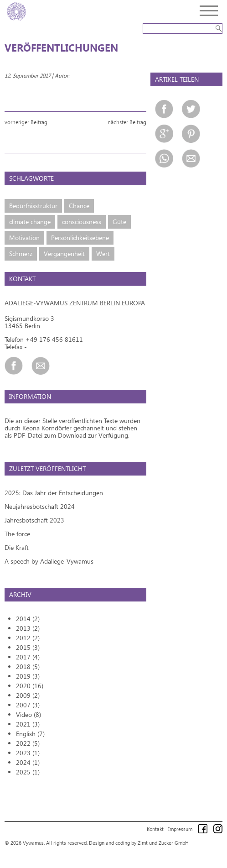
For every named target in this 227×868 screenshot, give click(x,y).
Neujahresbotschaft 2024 (40, 506)
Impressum (180, 829)
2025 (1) (28, 772)
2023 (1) (28, 753)
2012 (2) (28, 638)
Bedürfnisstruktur (33, 206)
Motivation (24, 238)
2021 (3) (28, 724)
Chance (79, 206)
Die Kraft (17, 547)
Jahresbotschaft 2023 (34, 520)
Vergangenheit (64, 254)
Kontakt (155, 829)
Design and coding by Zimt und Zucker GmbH (139, 843)
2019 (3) (28, 676)
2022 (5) (28, 743)
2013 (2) (28, 628)
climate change (30, 222)
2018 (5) (28, 667)
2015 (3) (28, 647)
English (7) (30, 734)
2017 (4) (28, 657)
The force (17, 534)
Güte (119, 222)
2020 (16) (30, 686)
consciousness (82, 222)
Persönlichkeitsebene (80, 238)
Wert (103, 254)
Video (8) (28, 714)
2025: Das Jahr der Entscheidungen (54, 493)
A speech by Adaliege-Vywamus (49, 561)
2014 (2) (28, 619)
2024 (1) (28, 762)
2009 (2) (28, 695)
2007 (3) (28, 705)
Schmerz (21, 254)
